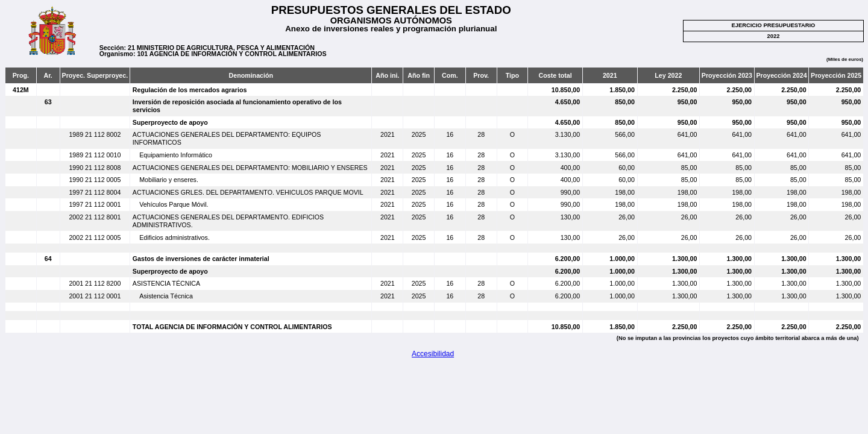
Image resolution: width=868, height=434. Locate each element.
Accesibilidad (433, 354)
